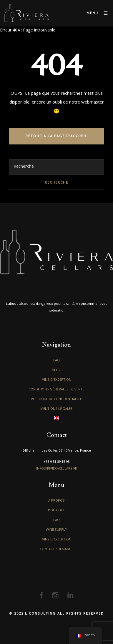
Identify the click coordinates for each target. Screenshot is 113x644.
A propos (56, 501)
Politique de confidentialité (56, 399)
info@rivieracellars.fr (57, 469)
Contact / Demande (56, 549)
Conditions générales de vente (57, 390)
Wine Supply (56, 530)
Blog (56, 370)
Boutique (56, 511)
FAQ (56, 361)
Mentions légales (56, 409)
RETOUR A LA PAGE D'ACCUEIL (56, 136)
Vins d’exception (57, 380)
